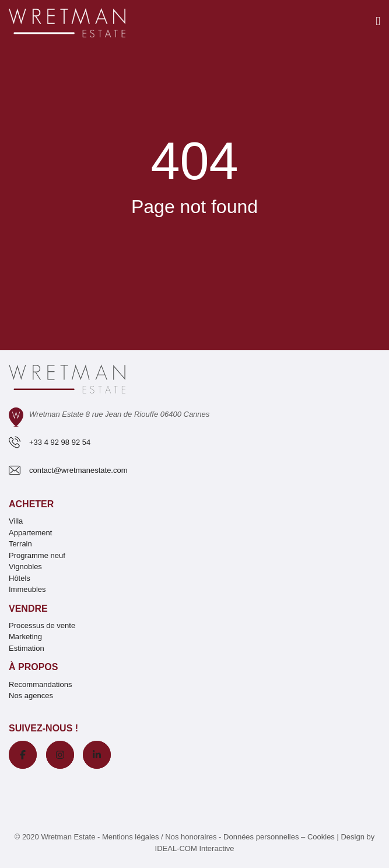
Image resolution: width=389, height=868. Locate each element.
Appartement (30, 533)
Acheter (31, 504)
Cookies (321, 837)
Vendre (28, 609)
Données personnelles (261, 837)
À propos (33, 667)
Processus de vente (42, 625)
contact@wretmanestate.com (78, 470)
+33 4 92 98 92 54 (60, 442)
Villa (16, 521)
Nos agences (31, 696)
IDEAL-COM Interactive (195, 848)
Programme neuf (37, 555)
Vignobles (25, 567)
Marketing (25, 637)
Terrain (20, 544)
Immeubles (27, 589)
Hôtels (20, 578)
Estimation (27, 648)
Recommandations (40, 684)
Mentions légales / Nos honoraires (160, 837)
